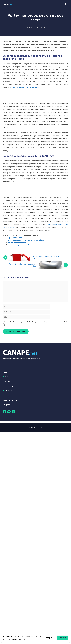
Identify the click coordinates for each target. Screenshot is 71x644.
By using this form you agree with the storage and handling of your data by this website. (36, 323)
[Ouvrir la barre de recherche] (66, 4)
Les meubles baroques (17, 243)
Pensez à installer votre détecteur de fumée (24, 265)
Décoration (43, 27)
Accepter (62, 638)
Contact (8, 381)
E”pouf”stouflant (15, 238)
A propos (8, 376)
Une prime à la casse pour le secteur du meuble (48, 257)
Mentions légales (10, 386)
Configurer (49, 638)
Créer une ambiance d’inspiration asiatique (26, 240)
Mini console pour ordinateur (20, 245)
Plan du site (9, 390)
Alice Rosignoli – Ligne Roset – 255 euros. (24, 88)
